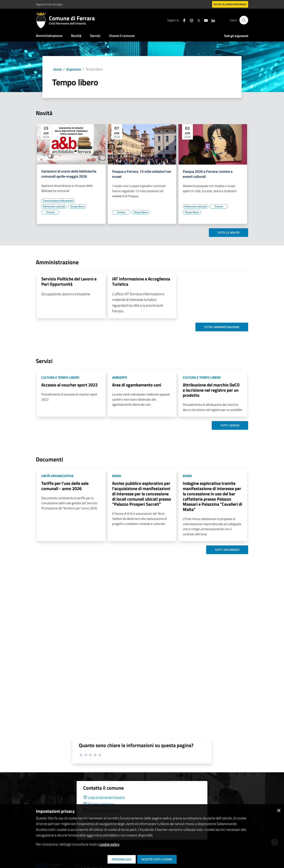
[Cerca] (244, 20)
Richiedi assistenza (98, 804)
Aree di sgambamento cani (137, 385)
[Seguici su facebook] (183, 20)
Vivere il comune (122, 36)
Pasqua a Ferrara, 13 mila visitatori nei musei (142, 174)
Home (57, 69)
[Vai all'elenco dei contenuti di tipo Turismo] (50, 212)
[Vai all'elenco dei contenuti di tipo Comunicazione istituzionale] (58, 201)
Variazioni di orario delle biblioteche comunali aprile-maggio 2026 (69, 174)
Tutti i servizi (230, 425)
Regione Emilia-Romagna (49, 4)
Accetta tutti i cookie (157, 859)
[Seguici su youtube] (204, 20)
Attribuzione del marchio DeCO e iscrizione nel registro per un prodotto (211, 390)
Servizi (95, 36)
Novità (76, 36)
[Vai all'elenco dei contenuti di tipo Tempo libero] (77, 206)
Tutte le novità (228, 233)
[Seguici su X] (197, 20)
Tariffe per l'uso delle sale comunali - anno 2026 (65, 486)
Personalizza (122, 859)
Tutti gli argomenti (236, 36)
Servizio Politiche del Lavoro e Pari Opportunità (69, 281)
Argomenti (74, 69)
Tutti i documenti (227, 550)
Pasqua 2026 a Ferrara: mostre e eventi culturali (208, 174)
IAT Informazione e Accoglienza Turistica (141, 281)
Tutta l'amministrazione (222, 327)
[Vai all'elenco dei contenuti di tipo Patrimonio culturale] (54, 206)
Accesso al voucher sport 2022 (69, 385)
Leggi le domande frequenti (104, 797)
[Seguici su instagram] (190, 20)
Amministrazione (49, 36)
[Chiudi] (279, 810)
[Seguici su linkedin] (212, 20)
